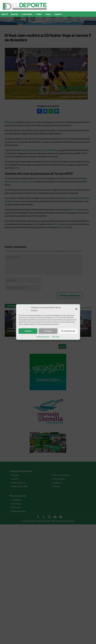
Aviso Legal (56, 336)
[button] (76, 309)
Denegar (48, 331)
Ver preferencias (68, 331)
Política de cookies (43, 336)
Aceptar (28, 331)
